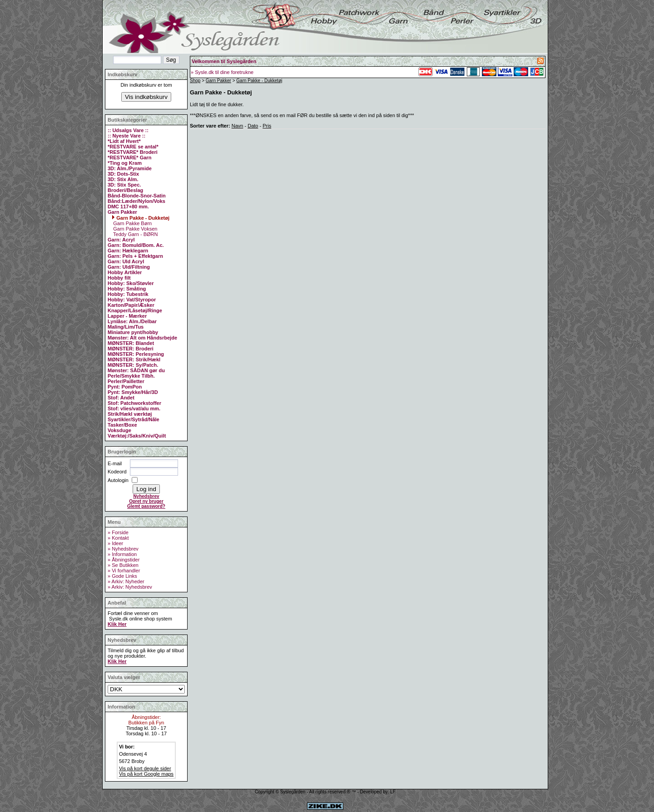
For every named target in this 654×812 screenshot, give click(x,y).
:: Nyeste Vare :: (126, 136)
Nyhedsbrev (146, 496)
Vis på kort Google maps (146, 774)
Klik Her (117, 624)
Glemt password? (146, 506)
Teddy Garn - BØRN (135, 234)
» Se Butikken (123, 565)
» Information (122, 554)
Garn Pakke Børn (132, 223)
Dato (253, 126)
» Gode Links (122, 576)
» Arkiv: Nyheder (126, 581)
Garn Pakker (218, 81)
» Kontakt (118, 538)
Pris (267, 126)
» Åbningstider (124, 560)
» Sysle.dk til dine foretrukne (222, 72)
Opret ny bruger (146, 501)
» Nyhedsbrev (123, 549)
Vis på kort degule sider (145, 768)
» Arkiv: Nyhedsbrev (130, 587)
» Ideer (115, 543)
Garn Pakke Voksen (134, 229)
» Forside (118, 532)
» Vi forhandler (124, 571)
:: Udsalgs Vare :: (128, 130)
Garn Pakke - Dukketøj (141, 218)
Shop (195, 81)
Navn (238, 126)
